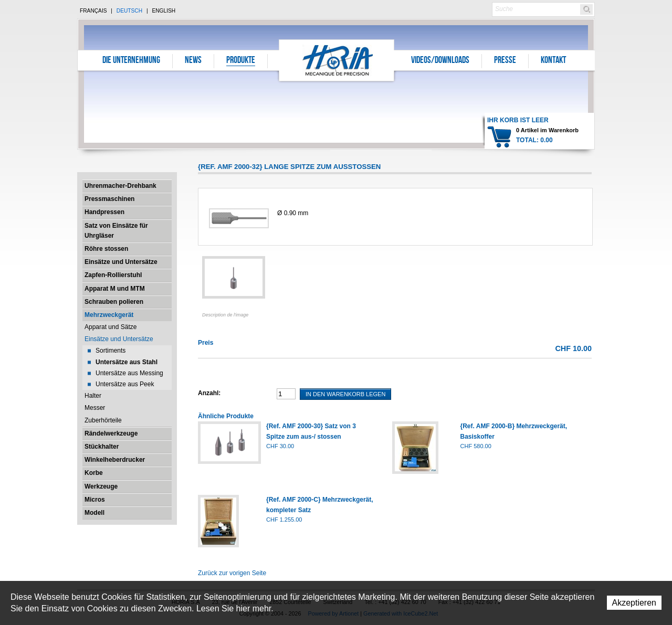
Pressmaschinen (109, 199)
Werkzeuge (101, 486)
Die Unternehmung (131, 61)
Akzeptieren (634, 603)
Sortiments (111, 351)
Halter (93, 396)
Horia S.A (337, 60)
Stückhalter (102, 447)
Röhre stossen (106, 249)
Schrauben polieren (114, 302)
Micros (95, 500)
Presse (505, 61)
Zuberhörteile (103, 420)
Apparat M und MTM (115, 289)
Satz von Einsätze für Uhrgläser (116, 231)
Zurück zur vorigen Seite (232, 573)
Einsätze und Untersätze (121, 262)
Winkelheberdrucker (115, 460)
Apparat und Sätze (111, 327)
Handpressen (104, 212)
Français (93, 11)
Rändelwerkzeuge (111, 433)
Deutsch (129, 11)
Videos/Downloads (440, 61)
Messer (95, 408)
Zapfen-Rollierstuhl (113, 275)
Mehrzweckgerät (109, 315)
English (164, 11)
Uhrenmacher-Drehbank (120, 186)
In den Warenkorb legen (345, 394)
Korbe (94, 473)
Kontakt (553, 61)
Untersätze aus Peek (125, 384)
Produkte (241, 61)
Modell (94, 513)
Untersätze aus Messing (129, 373)
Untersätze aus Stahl (127, 362)
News (193, 61)
